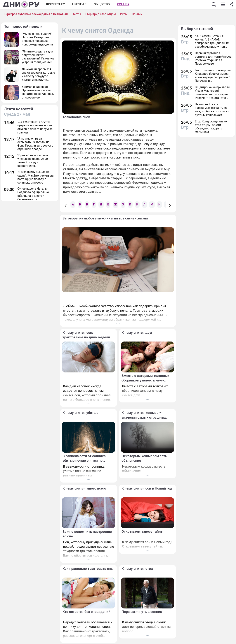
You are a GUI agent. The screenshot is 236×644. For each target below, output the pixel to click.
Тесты (77, 14)
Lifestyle (79, 4)
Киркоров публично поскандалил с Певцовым (36, 14)
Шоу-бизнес (55, 4)
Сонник (123, 4)
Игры (124, 14)
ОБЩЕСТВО (102, 4)
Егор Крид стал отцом (101, 14)
